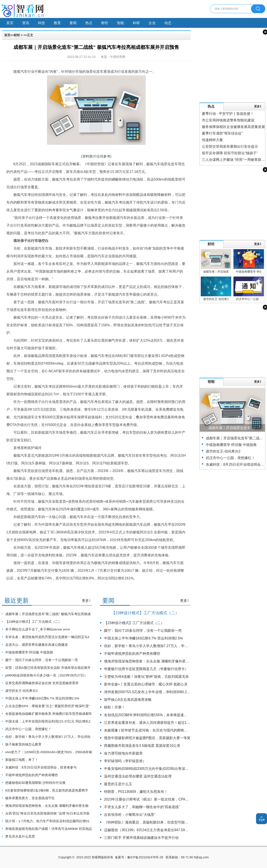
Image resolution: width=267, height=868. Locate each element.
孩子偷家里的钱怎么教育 (23, 744)
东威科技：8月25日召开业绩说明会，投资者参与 (41, 767)
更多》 (87, 601)
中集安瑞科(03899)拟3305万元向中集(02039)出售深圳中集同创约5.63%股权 (164, 769)
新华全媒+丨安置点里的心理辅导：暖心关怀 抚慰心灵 (146, 684)
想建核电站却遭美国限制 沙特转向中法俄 (35, 783)
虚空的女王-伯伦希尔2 (22, 691)
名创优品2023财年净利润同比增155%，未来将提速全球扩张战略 (155, 715)
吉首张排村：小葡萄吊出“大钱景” (130, 815)
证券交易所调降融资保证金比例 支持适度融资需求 (42, 683)
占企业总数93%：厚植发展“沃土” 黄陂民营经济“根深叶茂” (47, 706)
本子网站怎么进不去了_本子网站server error (38, 629)
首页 (10, 23)
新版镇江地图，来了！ (22, 760)
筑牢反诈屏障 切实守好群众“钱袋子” (230, 153)
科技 (41, 23)
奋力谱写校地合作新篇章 (123, 753)
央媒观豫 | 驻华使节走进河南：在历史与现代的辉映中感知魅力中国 (156, 730)
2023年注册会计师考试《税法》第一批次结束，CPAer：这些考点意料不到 (162, 799)
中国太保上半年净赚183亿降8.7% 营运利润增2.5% (42, 698)
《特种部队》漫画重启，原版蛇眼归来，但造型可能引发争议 (151, 822)
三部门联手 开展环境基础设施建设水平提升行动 (141, 838)
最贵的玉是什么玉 (118, 784)
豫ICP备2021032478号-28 (145, 857)
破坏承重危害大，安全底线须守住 (30, 798)
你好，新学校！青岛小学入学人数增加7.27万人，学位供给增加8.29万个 (160, 646)
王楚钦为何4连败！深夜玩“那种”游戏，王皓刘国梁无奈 (147, 677)
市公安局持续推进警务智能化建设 (228, 120)
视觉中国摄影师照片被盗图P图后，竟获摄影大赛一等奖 (147, 738)
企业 (152, 23)
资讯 (26, 23)
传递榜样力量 (212, 140)
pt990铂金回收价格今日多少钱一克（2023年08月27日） (46, 675)
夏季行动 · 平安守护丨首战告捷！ (228, 114)
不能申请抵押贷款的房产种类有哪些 (32, 775)
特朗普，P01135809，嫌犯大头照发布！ (136, 792)
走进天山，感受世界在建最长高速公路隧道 (37, 645)
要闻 (73, 23)
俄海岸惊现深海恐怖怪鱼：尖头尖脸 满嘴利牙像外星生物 (47, 806)
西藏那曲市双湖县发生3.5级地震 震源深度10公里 (142, 746)
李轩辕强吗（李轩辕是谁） (125, 761)
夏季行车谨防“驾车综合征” (222, 133)
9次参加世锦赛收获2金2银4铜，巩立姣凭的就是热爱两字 (47, 790)
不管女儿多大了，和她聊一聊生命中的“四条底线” (142, 807)
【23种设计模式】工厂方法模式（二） (33, 622)
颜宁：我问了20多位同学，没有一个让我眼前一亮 (42, 660)
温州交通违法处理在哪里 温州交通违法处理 (138, 776)
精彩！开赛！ (115, 707)
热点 (89, 23)
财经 (105, 23)
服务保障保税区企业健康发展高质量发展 (233, 127)
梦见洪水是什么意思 (20, 836)
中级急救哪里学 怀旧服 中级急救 (29, 652)
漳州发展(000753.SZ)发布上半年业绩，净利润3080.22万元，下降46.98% (161, 692)
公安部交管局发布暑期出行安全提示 (230, 146)
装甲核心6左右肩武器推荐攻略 (128, 700)
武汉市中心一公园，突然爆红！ (28, 729)
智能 (120, 23)
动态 (168, 23)
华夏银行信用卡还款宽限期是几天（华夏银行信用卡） (146, 669)
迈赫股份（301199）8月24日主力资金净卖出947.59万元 (148, 830)
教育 (57, 23)
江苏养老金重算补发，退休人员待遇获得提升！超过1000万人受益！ (157, 723)
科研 (136, 23)
